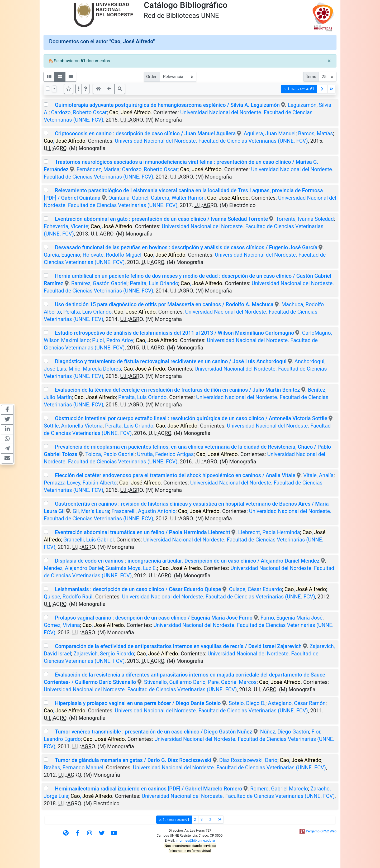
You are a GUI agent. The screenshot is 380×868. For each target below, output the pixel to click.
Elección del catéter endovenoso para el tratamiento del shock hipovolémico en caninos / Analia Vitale (175, 475)
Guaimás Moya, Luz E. (131, 568)
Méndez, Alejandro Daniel (73, 568)
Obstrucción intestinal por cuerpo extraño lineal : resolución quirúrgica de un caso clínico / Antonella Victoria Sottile (191, 418)
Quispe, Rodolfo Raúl (68, 597)
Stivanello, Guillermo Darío (175, 682)
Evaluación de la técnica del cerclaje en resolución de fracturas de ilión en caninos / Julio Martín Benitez (177, 390)
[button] (85, 89)
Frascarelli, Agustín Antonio (144, 511)
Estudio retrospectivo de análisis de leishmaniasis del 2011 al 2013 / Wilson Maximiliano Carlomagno (175, 333)
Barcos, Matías (315, 133)
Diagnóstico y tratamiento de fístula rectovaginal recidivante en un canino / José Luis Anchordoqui (171, 361)
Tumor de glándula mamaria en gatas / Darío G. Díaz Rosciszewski (133, 760)
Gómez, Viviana (62, 625)
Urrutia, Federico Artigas (165, 454)
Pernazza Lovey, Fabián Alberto (80, 483)
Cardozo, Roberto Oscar (79, 112)
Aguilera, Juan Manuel (270, 133)
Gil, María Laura (91, 511)
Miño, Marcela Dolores (95, 369)
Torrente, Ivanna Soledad (305, 219)
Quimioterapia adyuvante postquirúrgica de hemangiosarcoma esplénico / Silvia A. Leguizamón (167, 105)
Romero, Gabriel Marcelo (279, 789)
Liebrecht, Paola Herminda (269, 532)
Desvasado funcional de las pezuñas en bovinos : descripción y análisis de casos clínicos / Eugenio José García (186, 247)
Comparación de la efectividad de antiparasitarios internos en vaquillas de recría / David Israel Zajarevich (178, 646)
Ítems (311, 77)
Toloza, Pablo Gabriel (110, 454)
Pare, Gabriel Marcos (232, 682)
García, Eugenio (62, 255)
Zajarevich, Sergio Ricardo (104, 654)
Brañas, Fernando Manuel (74, 768)
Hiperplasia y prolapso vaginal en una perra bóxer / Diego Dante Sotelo (138, 703)
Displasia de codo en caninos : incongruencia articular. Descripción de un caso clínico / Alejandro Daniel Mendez (187, 561)
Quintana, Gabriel (129, 198)
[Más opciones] (79, 89)
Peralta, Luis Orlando (154, 283)
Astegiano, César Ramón (297, 703)
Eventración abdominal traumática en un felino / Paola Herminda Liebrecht (142, 532)
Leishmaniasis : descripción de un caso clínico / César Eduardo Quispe (138, 589)
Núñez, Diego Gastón (285, 732)
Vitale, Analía (318, 475)
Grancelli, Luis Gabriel (89, 540)
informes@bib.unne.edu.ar (196, 840)
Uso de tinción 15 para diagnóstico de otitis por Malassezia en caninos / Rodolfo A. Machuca (164, 304)
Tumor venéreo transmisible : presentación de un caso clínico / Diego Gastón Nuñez (154, 732)
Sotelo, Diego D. (247, 703)
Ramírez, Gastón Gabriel (99, 283)
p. (299, 89)
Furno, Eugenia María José (291, 618)
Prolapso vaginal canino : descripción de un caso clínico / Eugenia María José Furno (154, 618)
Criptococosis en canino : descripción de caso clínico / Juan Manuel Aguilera (145, 133)
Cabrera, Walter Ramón (178, 198)
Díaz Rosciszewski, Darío (248, 760)
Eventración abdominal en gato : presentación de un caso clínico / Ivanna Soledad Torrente (161, 219)
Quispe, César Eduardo (256, 589)
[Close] (329, 61)
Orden (152, 77)
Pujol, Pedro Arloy (113, 340)
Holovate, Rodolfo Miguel (112, 255)
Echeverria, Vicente (66, 226)
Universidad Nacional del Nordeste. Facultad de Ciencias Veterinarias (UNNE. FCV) (211, 141)
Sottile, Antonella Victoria (73, 426)
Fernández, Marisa (98, 169)
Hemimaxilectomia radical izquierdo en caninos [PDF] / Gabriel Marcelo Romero (149, 789)
